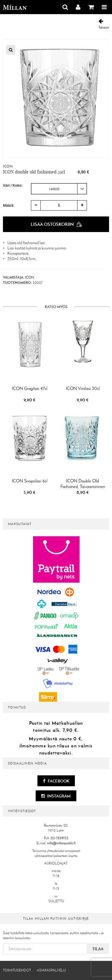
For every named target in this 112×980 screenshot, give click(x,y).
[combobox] (59, 189)
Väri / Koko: (13, 186)
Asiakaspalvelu (51, 970)
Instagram (56, 796)
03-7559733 (60, 838)
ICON (8, 166)
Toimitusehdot (17, 970)
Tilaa (98, 949)
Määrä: (9, 206)
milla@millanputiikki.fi (61, 843)
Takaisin (104, 24)
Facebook (56, 781)
